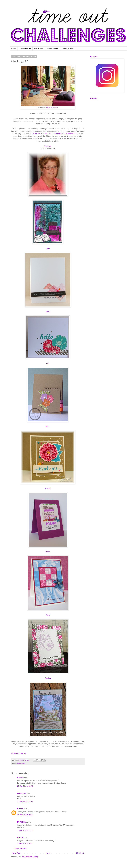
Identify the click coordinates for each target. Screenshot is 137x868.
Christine (37, 134)
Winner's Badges (53, 49)
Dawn (48, 312)
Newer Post (16, 853)
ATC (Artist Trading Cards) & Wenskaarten (61, 134)
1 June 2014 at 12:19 (25, 830)
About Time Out (25, 49)
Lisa (48, 427)
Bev (48, 363)
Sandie (48, 489)
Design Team (39, 49)
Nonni (48, 552)
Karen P (20, 809)
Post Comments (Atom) (29, 857)
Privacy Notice (68, 49)
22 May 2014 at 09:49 (25, 786)
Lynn (48, 248)
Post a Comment (21, 848)
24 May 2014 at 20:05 (25, 815)
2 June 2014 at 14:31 (25, 844)
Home (14, 49)
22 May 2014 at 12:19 (25, 802)
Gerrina (48, 678)
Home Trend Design (52, 108)
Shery (48, 615)
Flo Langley (22, 793)
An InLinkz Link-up (19, 754)
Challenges (21, 763)
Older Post (80, 853)
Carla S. (20, 838)
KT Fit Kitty (22, 822)
